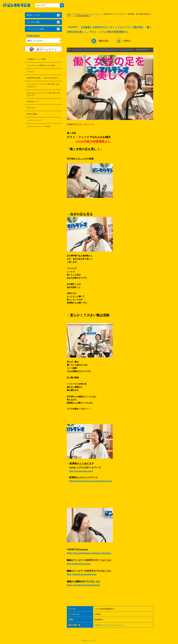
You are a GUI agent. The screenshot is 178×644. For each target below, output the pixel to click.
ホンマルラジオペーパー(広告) (39, 126)
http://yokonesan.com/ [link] (79, 564)
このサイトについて (35, 120)
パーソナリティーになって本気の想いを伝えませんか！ (43, 85)
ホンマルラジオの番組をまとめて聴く (41, 65)
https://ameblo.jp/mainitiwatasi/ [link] (83, 585)
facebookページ (33, 101)
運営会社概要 (32, 114)
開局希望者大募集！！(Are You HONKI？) (43, 78)
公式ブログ (31, 108)
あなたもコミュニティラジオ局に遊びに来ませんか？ (43, 94)
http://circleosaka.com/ (81, 471)
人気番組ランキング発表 (36, 59)
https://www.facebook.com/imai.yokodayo (89, 553)
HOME (69, 14)
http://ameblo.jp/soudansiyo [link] (82, 574)
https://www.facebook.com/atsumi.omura (91, 481)
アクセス (30, 72)
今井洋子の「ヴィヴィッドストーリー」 (87, 14)
